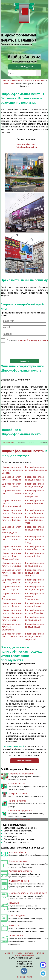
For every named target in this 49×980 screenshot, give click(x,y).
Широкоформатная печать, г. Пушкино (34, 528)
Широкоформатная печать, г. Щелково (12, 519)
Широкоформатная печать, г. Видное (34, 564)
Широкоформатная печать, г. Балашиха (12, 478)
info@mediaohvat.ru (27, 147)
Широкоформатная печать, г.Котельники (12, 635)
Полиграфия (9, 83)
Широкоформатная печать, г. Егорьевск (12, 564)
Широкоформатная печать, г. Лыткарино (35, 588)
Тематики (43, 443)
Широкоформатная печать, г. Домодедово (36, 469)
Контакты (29, 953)
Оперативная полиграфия (21, 774)
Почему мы (17, 953)
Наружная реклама (18, 861)
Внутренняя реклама (19, 881)
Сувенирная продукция (20, 811)
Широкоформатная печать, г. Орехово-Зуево (34, 520)
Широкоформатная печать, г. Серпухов (34, 512)
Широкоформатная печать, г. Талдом (34, 625)
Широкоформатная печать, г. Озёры (12, 618)
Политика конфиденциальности (30, 954)
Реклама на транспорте (20, 871)
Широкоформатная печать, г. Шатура (34, 605)
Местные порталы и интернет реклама (28, 893)
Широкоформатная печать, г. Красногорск (13, 492)
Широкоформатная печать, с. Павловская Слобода (13, 470)
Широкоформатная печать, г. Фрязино (12, 588)
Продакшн (14, 903)
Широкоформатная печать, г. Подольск (34, 478)
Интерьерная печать (19, 793)
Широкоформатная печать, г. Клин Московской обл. (12, 556)
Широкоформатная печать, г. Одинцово (12, 512)
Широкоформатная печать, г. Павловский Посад (13, 573)
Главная (5, 81)
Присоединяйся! (25, 977)
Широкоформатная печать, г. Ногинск (12, 538)
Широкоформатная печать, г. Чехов (34, 581)
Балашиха (40, 81)
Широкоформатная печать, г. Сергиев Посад (34, 539)
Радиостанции (16, 935)
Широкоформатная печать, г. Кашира (12, 605)
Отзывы (32, 443)
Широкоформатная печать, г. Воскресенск (36, 548)
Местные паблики (18, 852)
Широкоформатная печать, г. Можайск (34, 612)
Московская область (22, 81)
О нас (7, 953)
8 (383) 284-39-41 (25, 964)
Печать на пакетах (17, 801)
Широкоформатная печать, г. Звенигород (13, 612)
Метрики (21, 443)
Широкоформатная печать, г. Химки (12, 485)
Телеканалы (14, 925)
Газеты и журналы (18, 916)
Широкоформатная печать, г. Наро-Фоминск (34, 573)
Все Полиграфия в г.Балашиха (16, 819)
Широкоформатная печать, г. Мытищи (34, 485)
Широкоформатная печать (23, 451)
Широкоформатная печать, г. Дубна (34, 555)
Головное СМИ (8, 443)
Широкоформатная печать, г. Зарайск (34, 618)
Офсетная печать (17, 784)
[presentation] (25, 351)
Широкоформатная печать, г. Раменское (12, 548)
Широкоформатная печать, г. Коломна (34, 502)
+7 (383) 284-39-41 (27, 144)
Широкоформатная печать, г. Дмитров (12, 581)
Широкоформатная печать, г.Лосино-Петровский (34, 637)
